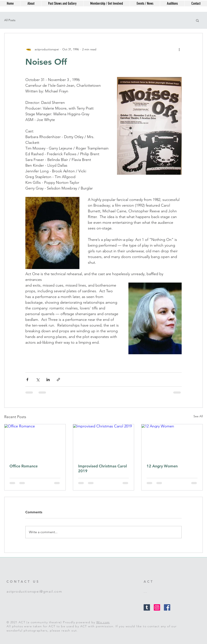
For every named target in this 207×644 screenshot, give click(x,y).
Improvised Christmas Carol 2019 (103, 468)
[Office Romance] (35, 441)
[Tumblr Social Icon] (147, 607)
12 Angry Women (162, 466)
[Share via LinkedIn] (48, 380)
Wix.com (103, 622)
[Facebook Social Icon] (167, 607)
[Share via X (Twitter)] (38, 380)
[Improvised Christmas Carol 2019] (104, 441)
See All (198, 416)
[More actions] (179, 49)
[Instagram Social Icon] (157, 607)
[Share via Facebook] (27, 380)
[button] (197, 20)
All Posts (10, 20)
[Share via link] (58, 380)
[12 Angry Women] (172, 441)
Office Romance (24, 466)
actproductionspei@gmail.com (34, 591)
